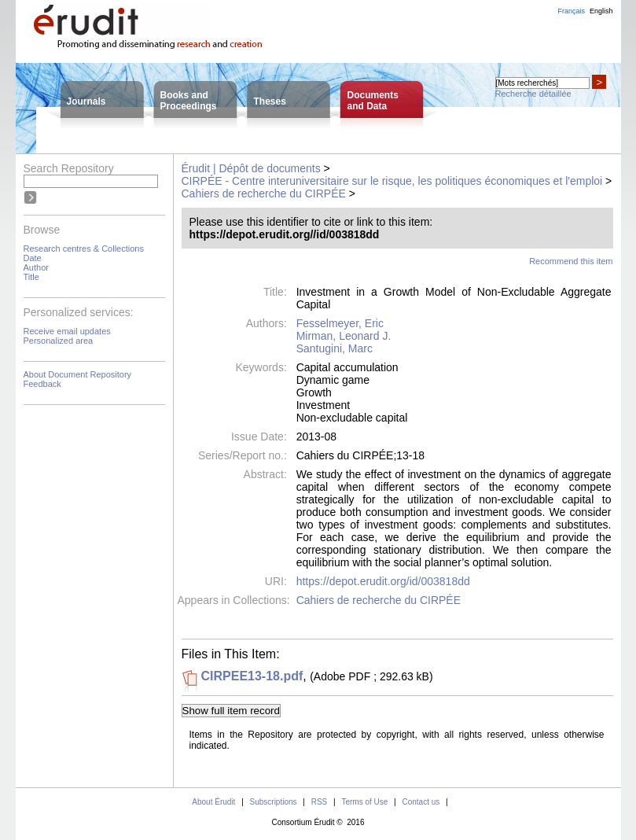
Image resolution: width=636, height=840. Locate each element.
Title (31, 277)
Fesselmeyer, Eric (340, 323)
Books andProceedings (189, 101)
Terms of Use (364, 802)
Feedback (42, 384)
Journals (86, 101)
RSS (320, 802)
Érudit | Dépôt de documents (251, 168)
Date (33, 258)
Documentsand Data (373, 101)
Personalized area (59, 341)
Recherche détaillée (533, 94)
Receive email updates (67, 331)
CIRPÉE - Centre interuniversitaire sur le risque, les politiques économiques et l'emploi (392, 181)
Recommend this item (571, 261)
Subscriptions (274, 802)
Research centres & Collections (84, 249)
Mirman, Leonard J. (344, 336)
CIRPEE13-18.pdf (252, 676)
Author (36, 267)
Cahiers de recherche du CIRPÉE (264, 193)
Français (571, 11)
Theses (270, 101)
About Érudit (213, 802)
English (601, 11)
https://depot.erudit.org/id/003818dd (383, 581)
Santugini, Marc (335, 348)
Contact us (421, 802)
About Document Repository (78, 374)
